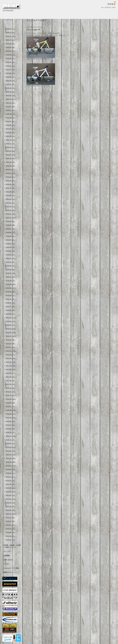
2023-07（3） (11, 121)
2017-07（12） (11, 362)
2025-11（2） (11, 36)
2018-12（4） (11, 299)
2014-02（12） (11, 514)
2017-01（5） (11, 384)
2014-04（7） (11, 506)
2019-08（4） (11, 269)
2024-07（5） (11, 84)
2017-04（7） (11, 373)
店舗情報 (7, 556)
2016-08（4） (11, 403)
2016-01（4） (11, 429)
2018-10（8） (11, 306)
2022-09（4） (11, 151)
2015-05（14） (11, 458)
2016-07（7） (11, 406)
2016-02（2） (11, 425)
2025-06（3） (11, 47)
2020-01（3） (11, 251)
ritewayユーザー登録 (11, 568)
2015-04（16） (11, 462)
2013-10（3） (11, 529)
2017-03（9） (11, 377)
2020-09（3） (11, 221)
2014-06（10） (11, 499)
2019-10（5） (11, 262)
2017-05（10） (11, 369)
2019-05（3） (11, 281)
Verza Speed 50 (33, 30)
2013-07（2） (11, 540)
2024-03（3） (11, 95)
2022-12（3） (11, 140)
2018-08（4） (11, 314)
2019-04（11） (11, 284)
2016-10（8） (11, 395)
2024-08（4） (11, 81)
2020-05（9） (11, 236)
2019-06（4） (11, 277)
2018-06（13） (11, 321)
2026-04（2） (11, 29)
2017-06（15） (11, 366)
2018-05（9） (11, 325)
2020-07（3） (11, 229)
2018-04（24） (11, 329)
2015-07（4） (11, 451)
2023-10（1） (11, 110)
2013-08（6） (11, 536)
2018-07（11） (11, 318)
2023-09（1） (11, 114)
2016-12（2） (11, 388)
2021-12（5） (11, 169)
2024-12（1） (11, 66)
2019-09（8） (11, 266)
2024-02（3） (11, 99)
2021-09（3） (11, 181)
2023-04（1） (11, 132)
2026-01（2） (11, 32)
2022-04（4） (11, 162)
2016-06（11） (11, 410)
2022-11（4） (11, 144)
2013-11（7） (11, 525)
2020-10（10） (11, 218)
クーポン (7, 564)
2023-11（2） (11, 107)
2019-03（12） (11, 288)
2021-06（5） (11, 192)
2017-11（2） (11, 347)
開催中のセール (9, 572)
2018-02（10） (11, 336)
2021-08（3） (11, 184)
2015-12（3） (11, 432)
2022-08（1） (11, 155)
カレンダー (7, 551)
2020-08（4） (11, 225)
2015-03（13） (11, 466)
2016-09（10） (11, 399)
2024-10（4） (11, 73)
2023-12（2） (11, 103)
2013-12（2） (11, 521)
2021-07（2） (11, 188)
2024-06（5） (11, 88)
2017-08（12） (11, 358)
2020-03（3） (11, 244)
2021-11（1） (11, 173)
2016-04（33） (11, 418)
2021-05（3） (11, 195)
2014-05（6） (11, 503)
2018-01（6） (11, 340)
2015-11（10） (11, 436)
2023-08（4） (11, 118)
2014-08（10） (11, 492)
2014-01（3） (11, 518)
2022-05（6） (11, 158)
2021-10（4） (11, 177)
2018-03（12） (11, 332)
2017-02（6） (11, 381)
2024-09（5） (11, 77)
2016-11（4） (11, 392)
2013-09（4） (11, 532)
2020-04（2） (11, 240)
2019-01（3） (11, 295)
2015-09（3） (11, 443)
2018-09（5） (11, 310)
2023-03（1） (11, 136)
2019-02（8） (11, 292)
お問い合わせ (8, 560)
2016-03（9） (11, 421)
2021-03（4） (11, 203)
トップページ (8, 20)
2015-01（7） (11, 473)
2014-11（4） (11, 480)
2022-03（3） (11, 166)
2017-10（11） (11, 351)
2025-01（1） (11, 62)
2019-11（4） (11, 258)
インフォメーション (11, 24)
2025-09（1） (11, 40)
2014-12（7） (11, 477)
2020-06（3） (11, 232)
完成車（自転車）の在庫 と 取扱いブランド (12, 546)
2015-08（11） (11, 447)
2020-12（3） (11, 210)
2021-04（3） (11, 199)
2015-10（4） (11, 440)
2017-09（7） (11, 355)
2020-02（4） (11, 247)
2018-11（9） (11, 303)
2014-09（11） (11, 488)
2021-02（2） (11, 207)
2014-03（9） (11, 510)
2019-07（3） (11, 273)
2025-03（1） (11, 58)
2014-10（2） (11, 484)
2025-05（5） (11, 51)
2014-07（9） (11, 495)
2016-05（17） (11, 414)
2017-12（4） (11, 343)
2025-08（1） (11, 44)
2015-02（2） (11, 469)
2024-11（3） (11, 70)
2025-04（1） (11, 55)
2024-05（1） (11, 92)
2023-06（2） (11, 125)
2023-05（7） (11, 129)
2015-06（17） (11, 455)
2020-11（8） (11, 214)
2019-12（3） (11, 255)
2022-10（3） (11, 147)
